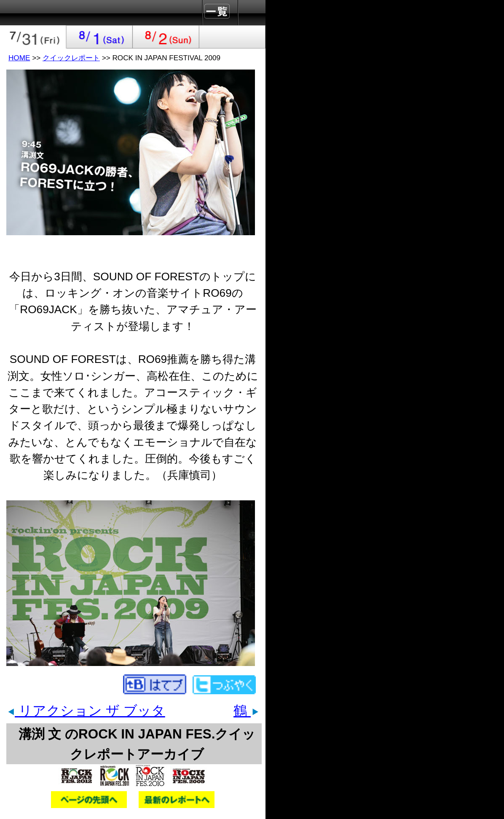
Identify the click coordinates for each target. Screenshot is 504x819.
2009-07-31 (33, 37)
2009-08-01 (100, 37)
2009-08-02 (166, 37)
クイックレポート (71, 58)
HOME (19, 58)
